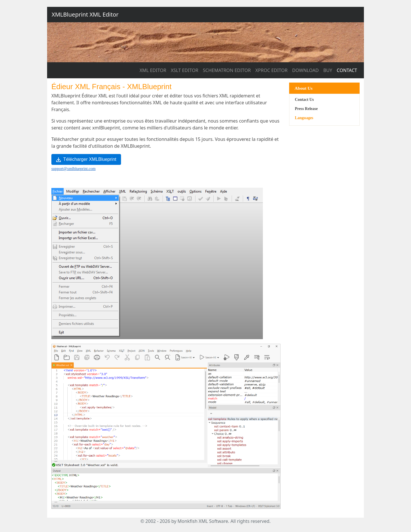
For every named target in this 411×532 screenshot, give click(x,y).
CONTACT (347, 70)
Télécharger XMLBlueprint (86, 159)
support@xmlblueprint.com (73, 169)
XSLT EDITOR (184, 70)
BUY (328, 70)
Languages (304, 118)
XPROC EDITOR (272, 70)
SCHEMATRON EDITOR (227, 70)
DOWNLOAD (306, 70)
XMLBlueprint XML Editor (85, 14)
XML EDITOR (153, 70)
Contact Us (304, 100)
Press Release (306, 109)
